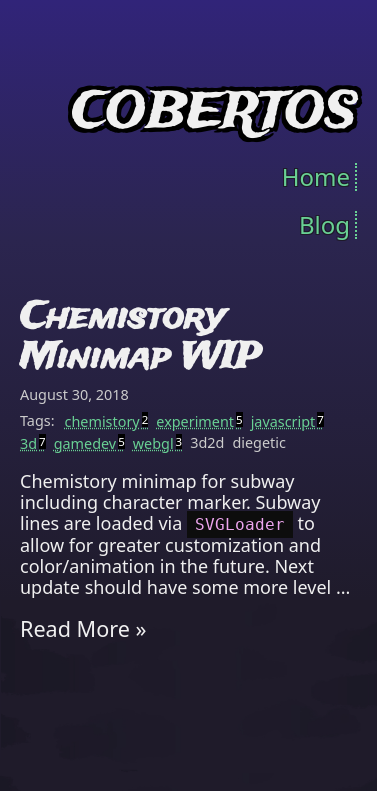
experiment (199, 422)
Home (316, 177)
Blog (324, 225)
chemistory (107, 422)
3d (33, 444)
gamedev (89, 444)
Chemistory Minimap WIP (140, 338)
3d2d (207, 443)
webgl (157, 444)
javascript (287, 422)
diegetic (258, 443)
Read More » (83, 628)
